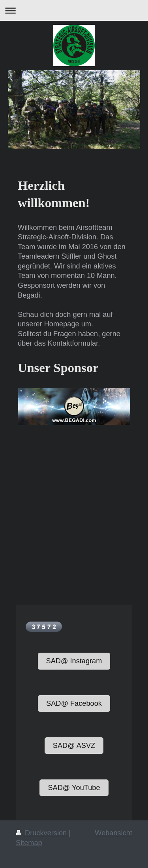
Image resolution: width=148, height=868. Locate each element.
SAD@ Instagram (74, 661)
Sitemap (29, 843)
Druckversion (42, 833)
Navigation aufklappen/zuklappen (74, 10)
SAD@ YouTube (74, 788)
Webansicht (113, 833)
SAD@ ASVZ (74, 746)
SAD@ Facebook (74, 703)
